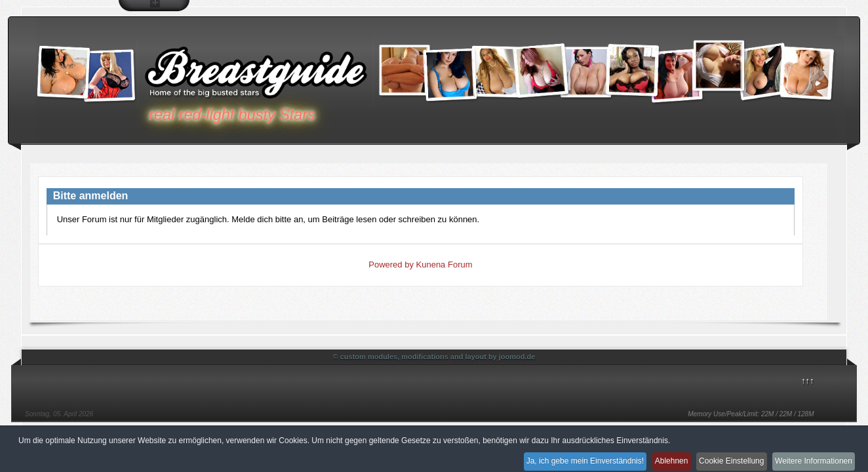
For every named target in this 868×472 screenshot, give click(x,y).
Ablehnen (652, 458)
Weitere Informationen (811, 458)
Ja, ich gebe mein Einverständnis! (558, 458)
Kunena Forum (444, 265)
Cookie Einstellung (720, 458)
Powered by (391, 265)
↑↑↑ (808, 381)
